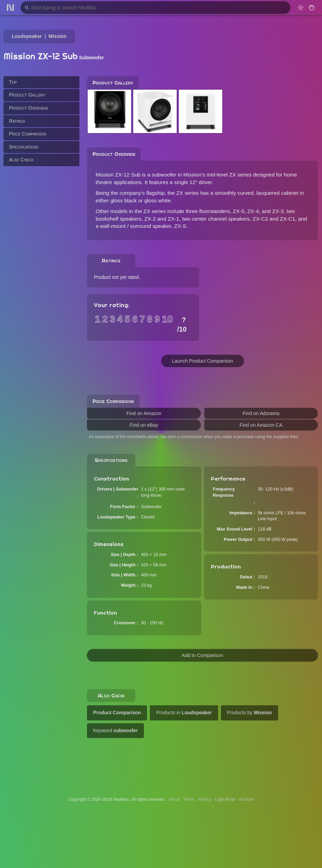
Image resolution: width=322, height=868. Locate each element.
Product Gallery (27, 95)
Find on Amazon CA (261, 425)
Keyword (115, 730)
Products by (250, 713)
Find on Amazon (144, 413)
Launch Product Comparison (202, 361)
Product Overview (28, 108)
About (174, 799)
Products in (184, 713)
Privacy (204, 799)
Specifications (24, 147)
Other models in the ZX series (131, 211)
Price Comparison (28, 134)
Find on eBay (144, 425)
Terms (189, 799)
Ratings (17, 121)
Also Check (21, 160)
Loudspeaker (27, 36)
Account (246, 799)
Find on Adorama (261, 413)
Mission (58, 36)
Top (13, 82)
